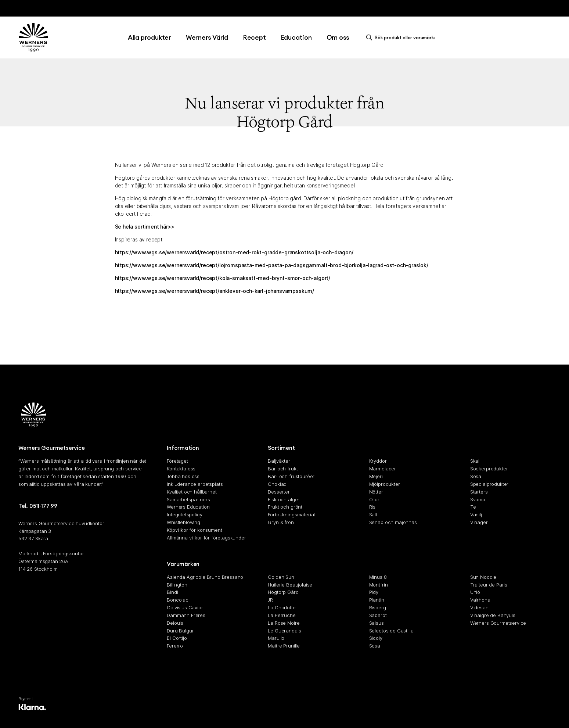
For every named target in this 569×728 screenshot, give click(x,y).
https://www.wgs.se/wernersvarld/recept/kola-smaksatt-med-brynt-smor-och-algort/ (223, 278)
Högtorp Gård (283, 592)
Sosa (476, 476)
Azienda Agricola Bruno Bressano (205, 577)
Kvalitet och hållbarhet (192, 492)
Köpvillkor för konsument (194, 530)
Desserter (279, 492)
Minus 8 (378, 577)
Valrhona (480, 600)
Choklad (277, 484)
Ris (372, 507)
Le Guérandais (284, 631)
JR (270, 600)
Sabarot (378, 615)
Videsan (479, 607)
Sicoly (376, 638)
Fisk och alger (284, 499)
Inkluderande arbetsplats (195, 484)
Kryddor (378, 461)
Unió (475, 592)
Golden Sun (281, 577)
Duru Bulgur (180, 631)
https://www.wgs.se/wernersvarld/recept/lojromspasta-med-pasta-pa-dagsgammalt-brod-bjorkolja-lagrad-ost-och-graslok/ (272, 265)
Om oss (338, 37)
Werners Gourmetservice (498, 623)
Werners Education (188, 507)
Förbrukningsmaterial (291, 514)
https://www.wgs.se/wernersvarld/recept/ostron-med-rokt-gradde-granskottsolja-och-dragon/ (234, 252)
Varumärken (183, 564)
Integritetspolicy (184, 514)
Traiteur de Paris (489, 585)
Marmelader (383, 469)
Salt (373, 514)
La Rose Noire (284, 623)
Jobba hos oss (183, 476)
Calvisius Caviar (185, 607)
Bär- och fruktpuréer (291, 476)
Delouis (175, 623)
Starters (479, 492)
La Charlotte (282, 607)
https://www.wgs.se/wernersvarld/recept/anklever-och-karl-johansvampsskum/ (215, 291)
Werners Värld (207, 37)
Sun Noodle (483, 577)
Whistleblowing (183, 522)
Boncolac (178, 600)
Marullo (276, 638)
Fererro (175, 646)
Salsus (377, 623)
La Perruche (282, 615)
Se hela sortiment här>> (145, 227)
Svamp (478, 499)
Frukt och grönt (285, 507)
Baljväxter (279, 461)
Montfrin (379, 585)
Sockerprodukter (489, 469)
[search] (403, 37)
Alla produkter (150, 37)
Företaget (177, 461)
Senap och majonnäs (393, 522)
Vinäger (479, 522)
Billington (177, 585)
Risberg (378, 607)
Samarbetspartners (188, 499)
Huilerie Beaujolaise (290, 585)
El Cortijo (177, 638)
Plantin (377, 600)
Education (296, 37)
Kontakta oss (181, 469)
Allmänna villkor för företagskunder (206, 538)
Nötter (376, 492)
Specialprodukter (489, 484)
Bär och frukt (283, 469)
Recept (254, 37)
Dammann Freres (186, 615)
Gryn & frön (281, 522)
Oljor (374, 499)
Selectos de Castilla (391, 631)
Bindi (172, 592)
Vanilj (476, 514)
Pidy (374, 592)
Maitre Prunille (284, 646)
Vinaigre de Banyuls (493, 615)
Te (473, 507)
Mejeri (376, 476)
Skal (475, 461)
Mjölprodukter (385, 484)
